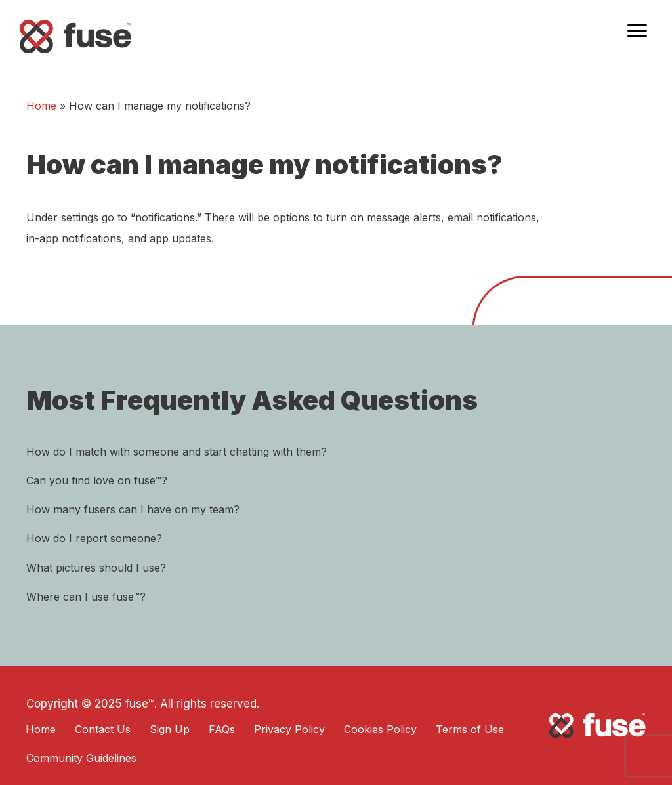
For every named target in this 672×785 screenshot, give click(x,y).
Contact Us (103, 729)
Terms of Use (470, 729)
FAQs (222, 729)
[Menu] (637, 31)
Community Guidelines (81, 758)
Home (41, 106)
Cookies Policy (380, 729)
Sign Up (170, 729)
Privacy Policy (289, 729)
